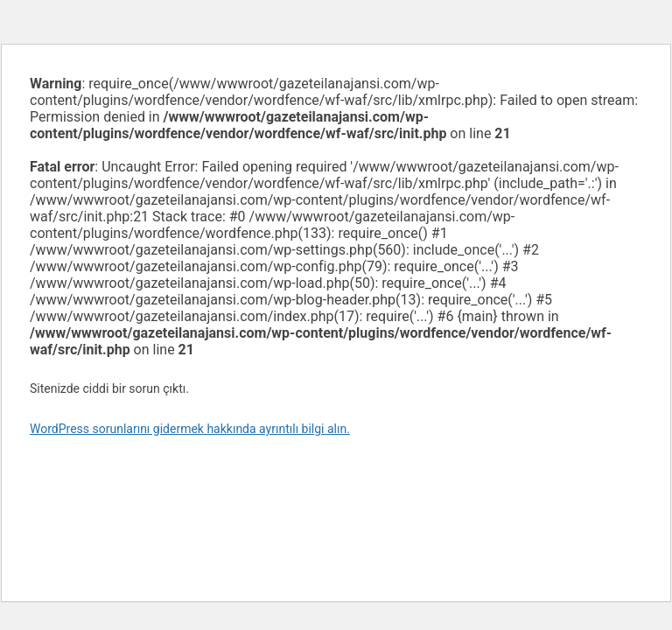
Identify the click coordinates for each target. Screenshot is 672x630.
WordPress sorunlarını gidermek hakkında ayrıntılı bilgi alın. (190, 429)
